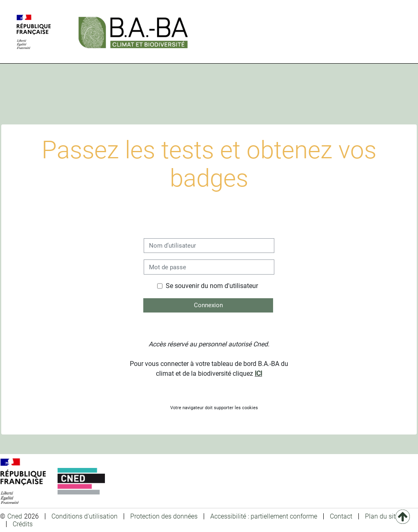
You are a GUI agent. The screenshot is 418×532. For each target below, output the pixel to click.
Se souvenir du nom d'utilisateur (212, 286)
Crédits (23, 524)
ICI (258, 374)
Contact (341, 516)
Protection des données (164, 516)
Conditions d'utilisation (84, 516)
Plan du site (382, 516)
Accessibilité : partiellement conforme (264, 516)
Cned (15, 516)
